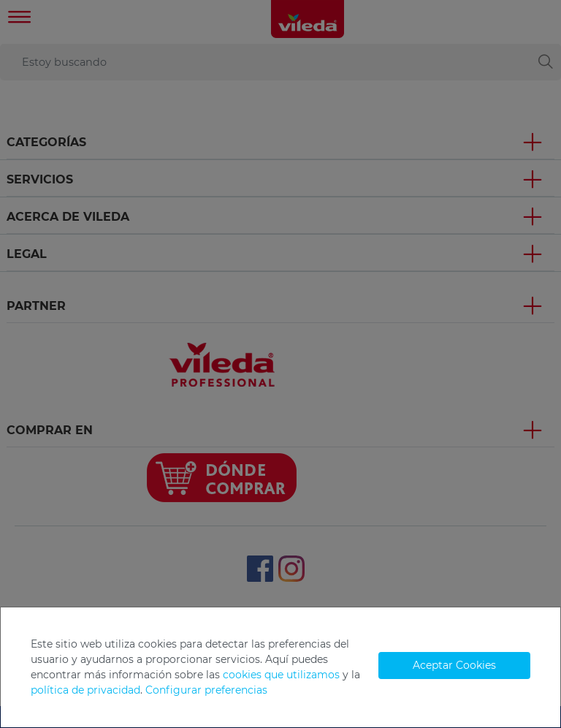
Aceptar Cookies (454, 665)
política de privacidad (85, 690)
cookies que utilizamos (281, 675)
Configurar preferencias (206, 690)
